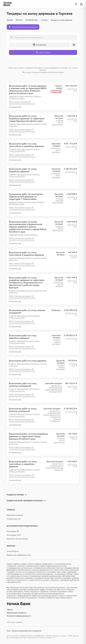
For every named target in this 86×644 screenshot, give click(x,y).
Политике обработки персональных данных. (55, 598)
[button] (39, 45)
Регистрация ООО (14, 535)
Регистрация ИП (13, 531)
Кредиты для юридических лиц (18, 555)
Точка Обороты (13, 551)
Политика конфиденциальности (19, 616)
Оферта (10, 610)
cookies (22, 588)
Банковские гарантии (15, 515)
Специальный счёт (14, 519)
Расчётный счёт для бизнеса (17, 539)
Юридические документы (17, 613)
